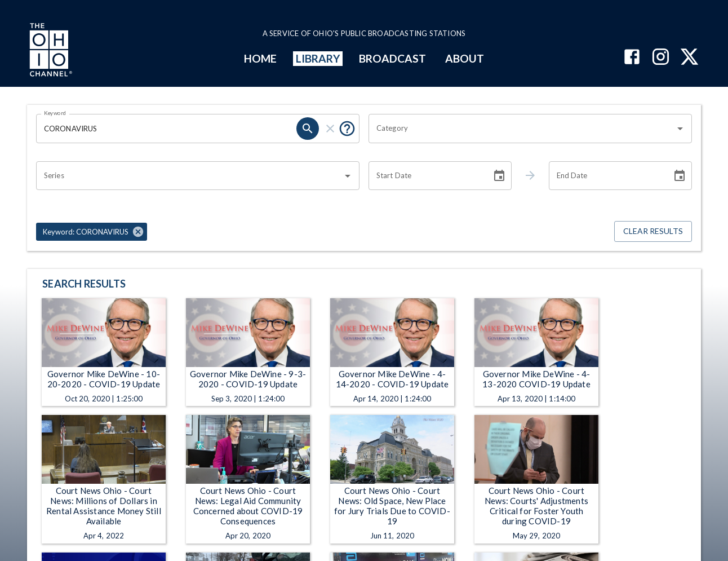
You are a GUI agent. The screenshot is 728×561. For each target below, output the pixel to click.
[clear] (330, 129)
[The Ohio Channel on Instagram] (661, 58)
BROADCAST (393, 58)
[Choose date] (499, 176)
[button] (92, 232)
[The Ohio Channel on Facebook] (632, 58)
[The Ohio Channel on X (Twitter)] (689, 58)
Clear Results (653, 231)
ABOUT (465, 58)
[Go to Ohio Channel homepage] (50, 51)
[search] (308, 129)
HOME (260, 58)
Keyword (55, 113)
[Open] (680, 129)
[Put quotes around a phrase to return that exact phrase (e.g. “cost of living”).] (347, 129)
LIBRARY (318, 58)
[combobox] (522, 129)
